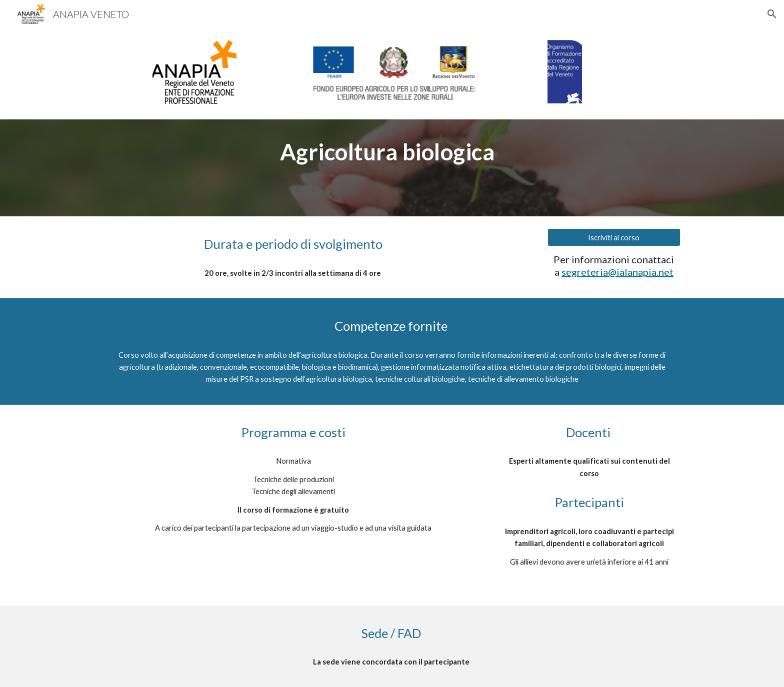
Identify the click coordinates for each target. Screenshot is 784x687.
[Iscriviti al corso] (614, 237)
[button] (772, 14)
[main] (392, 152)
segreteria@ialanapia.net (617, 272)
